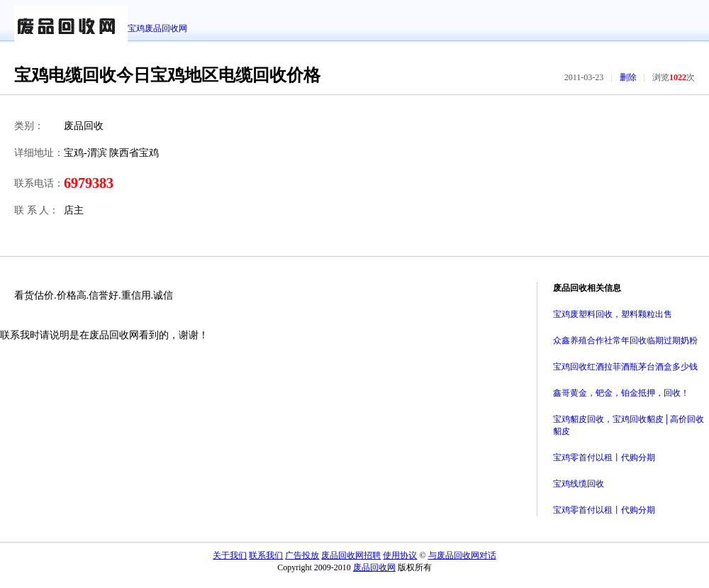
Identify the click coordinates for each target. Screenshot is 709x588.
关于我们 (230, 555)
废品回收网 (374, 567)
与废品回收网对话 (462, 555)
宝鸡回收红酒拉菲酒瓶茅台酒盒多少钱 (625, 367)
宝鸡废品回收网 (157, 28)
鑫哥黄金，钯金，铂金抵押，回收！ (621, 393)
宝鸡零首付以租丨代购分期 (604, 457)
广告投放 (302, 555)
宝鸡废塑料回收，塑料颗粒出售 (613, 314)
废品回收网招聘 (351, 555)
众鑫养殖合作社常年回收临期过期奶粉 (625, 340)
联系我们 (266, 555)
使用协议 (400, 555)
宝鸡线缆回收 (579, 484)
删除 (628, 77)
